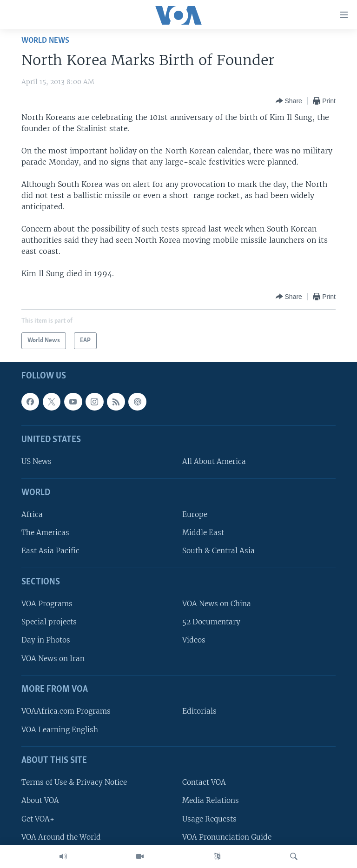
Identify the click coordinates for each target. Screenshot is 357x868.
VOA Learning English (60, 729)
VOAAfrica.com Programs (66, 711)
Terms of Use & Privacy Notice (74, 782)
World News (45, 41)
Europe (195, 514)
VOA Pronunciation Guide (227, 837)
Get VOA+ (38, 818)
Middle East (203, 533)
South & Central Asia (218, 551)
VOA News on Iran (53, 658)
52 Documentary (211, 622)
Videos (194, 640)
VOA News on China (217, 604)
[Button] (289, 101)
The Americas (45, 533)
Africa (32, 514)
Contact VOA (204, 782)
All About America (214, 461)
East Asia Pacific (50, 551)
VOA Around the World (61, 837)
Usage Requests (209, 818)
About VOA (40, 800)
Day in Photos (46, 640)
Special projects (49, 622)
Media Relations (211, 800)
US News (36, 461)
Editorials (199, 711)
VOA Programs (47, 604)
